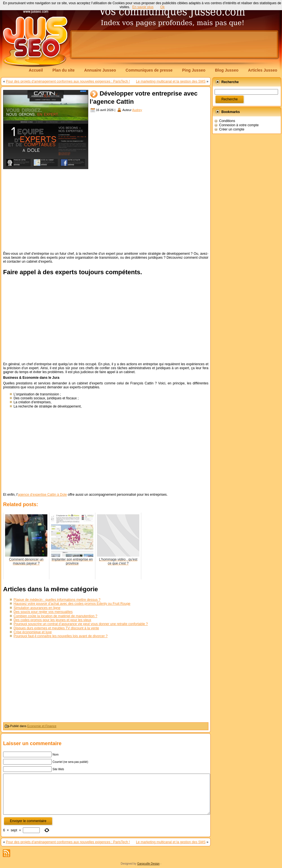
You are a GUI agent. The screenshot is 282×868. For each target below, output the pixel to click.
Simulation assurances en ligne (37, 608)
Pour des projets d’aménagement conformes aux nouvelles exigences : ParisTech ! (68, 81)
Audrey (137, 110)
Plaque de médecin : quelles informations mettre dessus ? (57, 600)
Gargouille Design (148, 864)
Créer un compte (232, 129)
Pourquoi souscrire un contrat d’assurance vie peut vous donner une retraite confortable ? (81, 624)
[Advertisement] (106, 210)
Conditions (227, 121)
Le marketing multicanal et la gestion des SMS (171, 81)
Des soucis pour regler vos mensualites (43, 612)
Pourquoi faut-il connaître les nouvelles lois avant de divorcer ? (61, 636)
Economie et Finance (42, 726)
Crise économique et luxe (33, 632)
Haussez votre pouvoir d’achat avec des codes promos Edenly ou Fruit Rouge (72, 604)
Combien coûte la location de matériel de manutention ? (55, 616)
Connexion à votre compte (239, 125)
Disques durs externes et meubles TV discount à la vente (56, 628)
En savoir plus (143, 7)
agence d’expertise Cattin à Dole (42, 495)
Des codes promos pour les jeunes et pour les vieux (52, 620)
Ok (162, 7)
